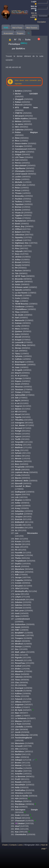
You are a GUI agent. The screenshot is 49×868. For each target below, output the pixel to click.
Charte (5, 845)
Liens (20, 845)
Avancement (8, 33)
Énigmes (20, 33)
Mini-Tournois (32, 28)
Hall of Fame (17, 28)
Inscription (42, 22)
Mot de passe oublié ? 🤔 (34, 16)
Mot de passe (34, 8)
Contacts (13, 845)
